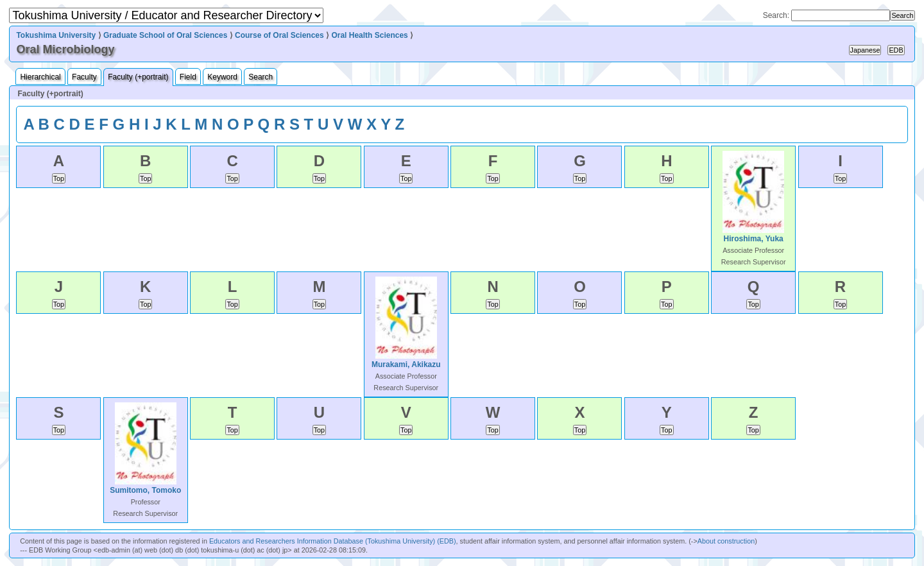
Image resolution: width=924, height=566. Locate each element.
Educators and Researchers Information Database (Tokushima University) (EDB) (333, 541)
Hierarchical (40, 77)
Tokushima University (56, 35)
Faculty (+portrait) (138, 77)
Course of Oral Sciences (279, 35)
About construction (726, 541)
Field (188, 77)
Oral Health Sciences (369, 35)
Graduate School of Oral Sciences (165, 35)
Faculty (84, 77)
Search (261, 77)
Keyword (222, 77)
